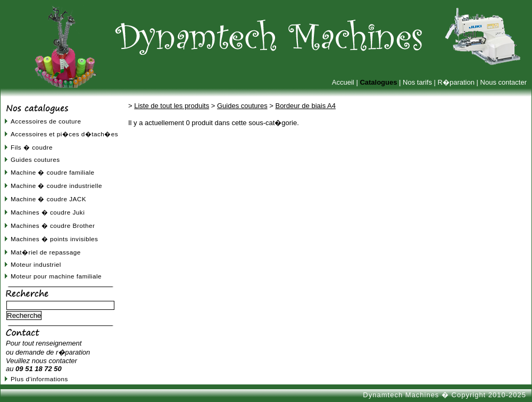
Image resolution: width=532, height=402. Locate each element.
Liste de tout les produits (172, 106)
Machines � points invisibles (54, 239)
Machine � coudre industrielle (56, 186)
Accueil (343, 82)
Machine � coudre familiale (53, 172)
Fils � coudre (32, 147)
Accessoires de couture (46, 121)
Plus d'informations (39, 379)
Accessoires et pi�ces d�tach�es (64, 134)
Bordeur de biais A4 (305, 106)
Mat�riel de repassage (46, 252)
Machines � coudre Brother (53, 225)
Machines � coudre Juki (48, 212)
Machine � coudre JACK (48, 199)
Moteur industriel (36, 264)
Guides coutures (35, 159)
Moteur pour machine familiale (56, 276)
